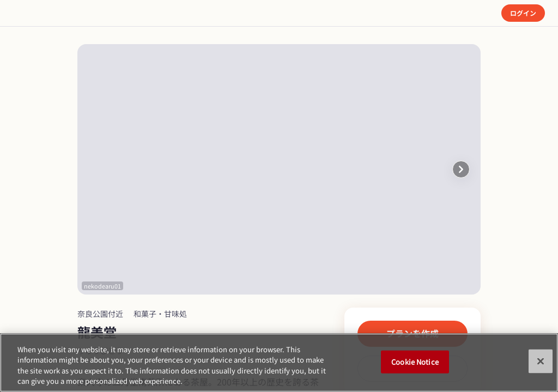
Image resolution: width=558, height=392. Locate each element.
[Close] (541, 361)
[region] (279, 363)
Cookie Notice (415, 362)
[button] (461, 169)
